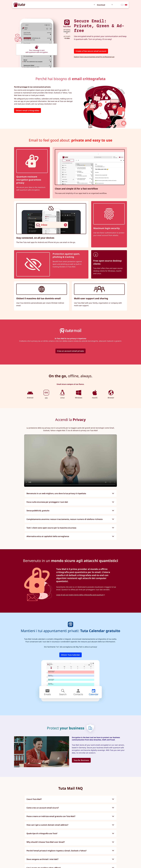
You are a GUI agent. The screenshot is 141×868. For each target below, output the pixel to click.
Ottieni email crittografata (27, 110)
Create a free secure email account (91, 51)
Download (101, 5)
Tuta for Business (81, 760)
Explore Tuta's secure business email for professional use (94, 57)
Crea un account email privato (70, 351)
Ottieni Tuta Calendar (70, 655)
